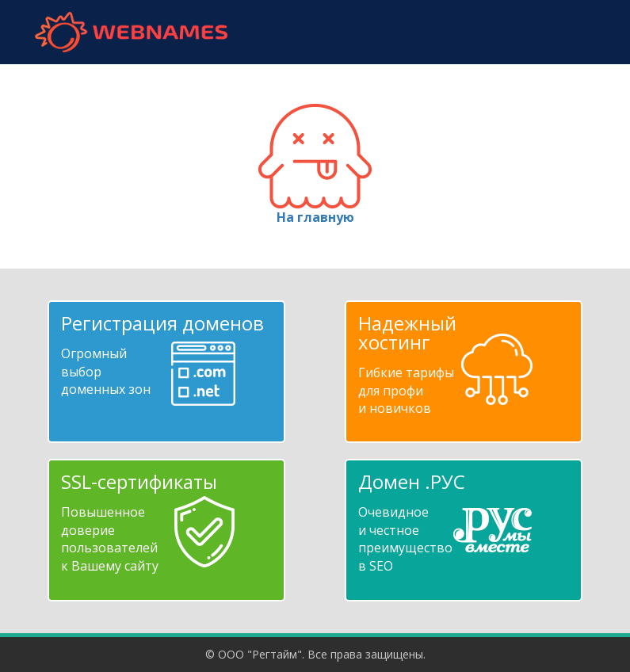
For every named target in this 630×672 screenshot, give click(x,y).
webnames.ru (132, 32)
